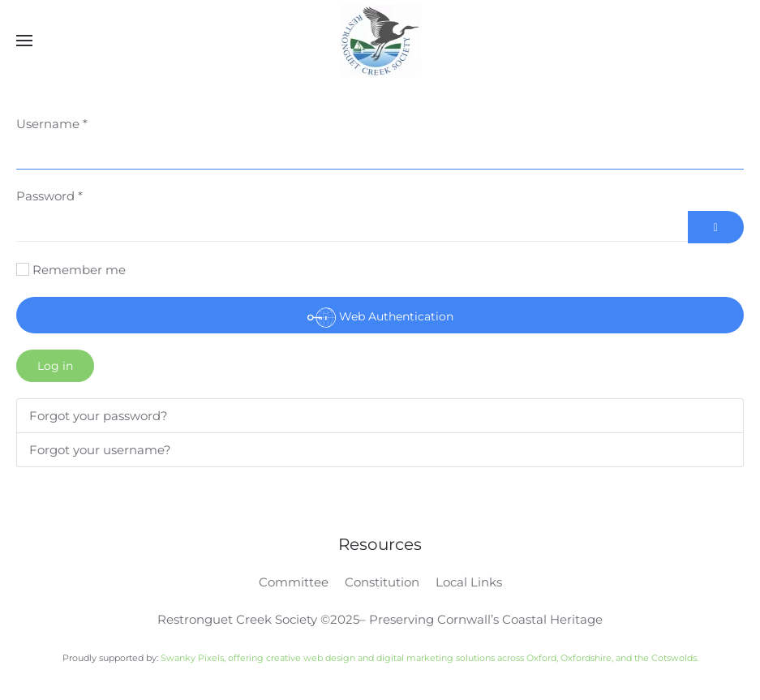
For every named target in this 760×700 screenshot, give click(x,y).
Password (49, 196)
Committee (294, 582)
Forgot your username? (100, 450)
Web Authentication (380, 318)
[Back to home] (380, 41)
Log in (55, 366)
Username (52, 124)
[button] (24, 41)
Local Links (469, 582)
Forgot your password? (99, 416)
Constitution (382, 582)
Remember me (79, 270)
